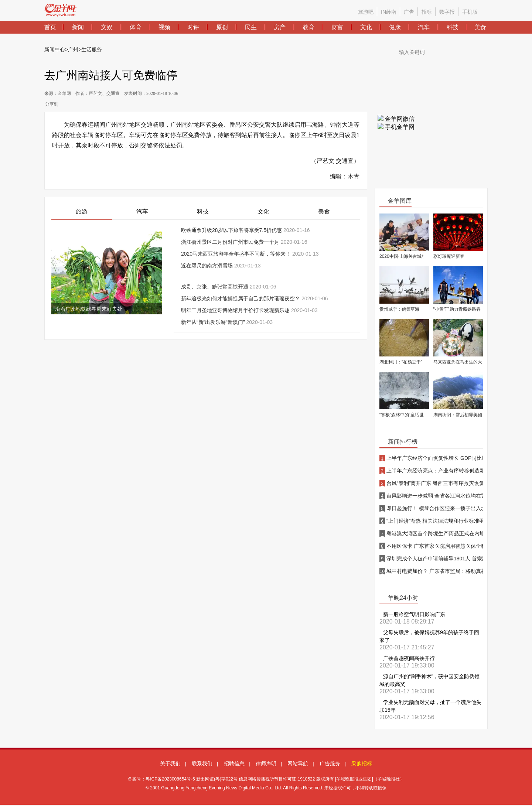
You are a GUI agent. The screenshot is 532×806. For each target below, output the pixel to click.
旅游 (82, 211)
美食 (324, 211)
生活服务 (92, 49)
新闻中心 (55, 49)
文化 (263, 211)
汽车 (142, 211)
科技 (203, 211)
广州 (73, 49)
